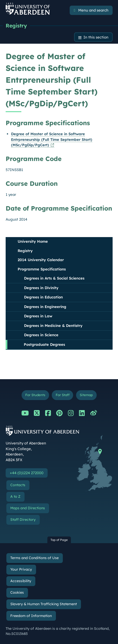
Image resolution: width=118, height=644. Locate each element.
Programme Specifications (42, 269)
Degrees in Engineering (45, 307)
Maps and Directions (28, 508)
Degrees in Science (41, 335)
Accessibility (21, 581)
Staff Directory (23, 520)
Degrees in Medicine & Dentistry (53, 326)
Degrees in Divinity (41, 288)
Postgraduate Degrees (44, 344)
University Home (33, 241)
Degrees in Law (38, 316)
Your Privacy (21, 569)
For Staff (63, 395)
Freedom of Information (31, 616)
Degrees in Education (43, 297)
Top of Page (59, 540)
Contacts (18, 485)
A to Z (15, 496)
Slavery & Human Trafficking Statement (44, 604)
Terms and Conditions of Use (34, 558)
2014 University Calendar (41, 260)
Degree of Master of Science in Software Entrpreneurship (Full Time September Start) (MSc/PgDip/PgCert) (52, 139)
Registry (16, 26)
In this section (96, 37)
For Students (35, 395)
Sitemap (86, 395)
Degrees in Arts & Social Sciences (54, 278)
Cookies (17, 592)
